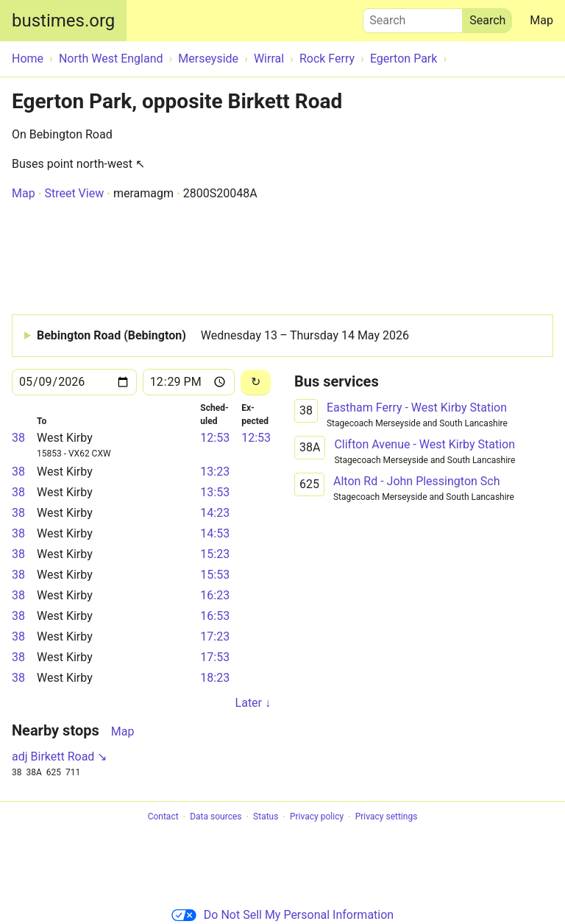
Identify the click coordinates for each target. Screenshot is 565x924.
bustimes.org (63, 21)
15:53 (215, 575)
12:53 (215, 438)
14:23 (215, 513)
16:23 (215, 595)
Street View (74, 193)
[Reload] (256, 382)
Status (266, 817)
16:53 (215, 616)
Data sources (216, 817)
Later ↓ (253, 703)
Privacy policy (317, 817)
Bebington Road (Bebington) (223, 336)
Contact (163, 817)
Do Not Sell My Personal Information (282, 915)
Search (413, 17)
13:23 (215, 472)
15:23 (215, 554)
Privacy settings (387, 817)
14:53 (215, 533)
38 (18, 438)
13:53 (215, 492)
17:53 (215, 657)
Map (541, 20)
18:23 (215, 678)
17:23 (215, 636)
